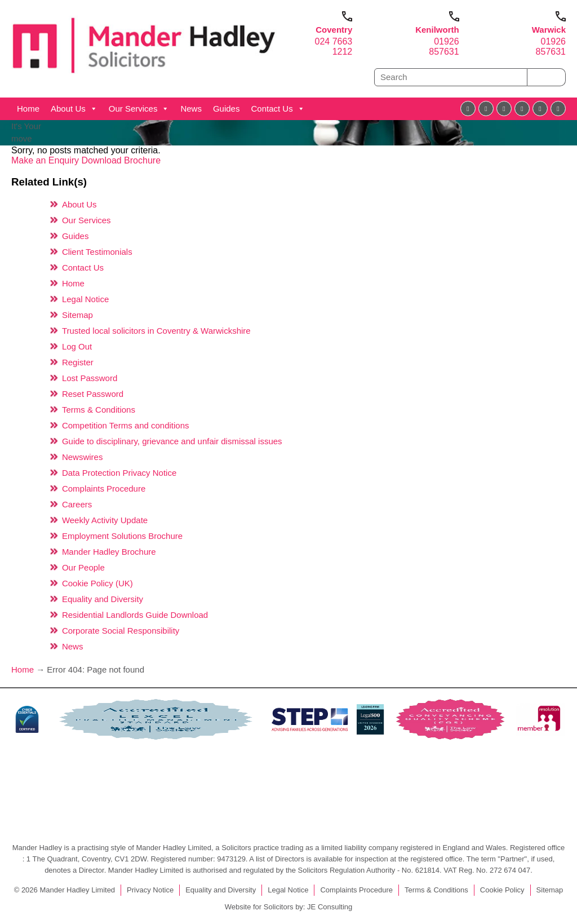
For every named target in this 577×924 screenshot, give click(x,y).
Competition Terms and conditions (126, 425)
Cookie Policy (502, 890)
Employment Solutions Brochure (122, 536)
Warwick (549, 30)
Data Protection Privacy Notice (119, 473)
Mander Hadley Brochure (109, 552)
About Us (74, 109)
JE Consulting (330, 907)
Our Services (139, 109)
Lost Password (90, 378)
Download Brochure (121, 160)
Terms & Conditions (99, 410)
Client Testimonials (97, 252)
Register (78, 362)
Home (28, 109)
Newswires (83, 457)
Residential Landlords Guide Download (135, 615)
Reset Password (93, 394)
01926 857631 (444, 47)
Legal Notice (85, 299)
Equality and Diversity (103, 599)
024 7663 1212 (334, 47)
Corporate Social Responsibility (121, 631)
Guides (227, 109)
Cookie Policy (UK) (97, 583)
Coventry (334, 30)
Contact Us (278, 109)
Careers (77, 504)
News (191, 109)
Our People (83, 567)
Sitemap (77, 315)
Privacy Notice (150, 890)
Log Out (77, 346)
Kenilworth (437, 30)
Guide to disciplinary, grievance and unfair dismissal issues (172, 441)
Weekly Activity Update (105, 520)
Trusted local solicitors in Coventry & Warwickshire (156, 331)
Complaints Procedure (104, 488)
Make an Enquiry (46, 160)
